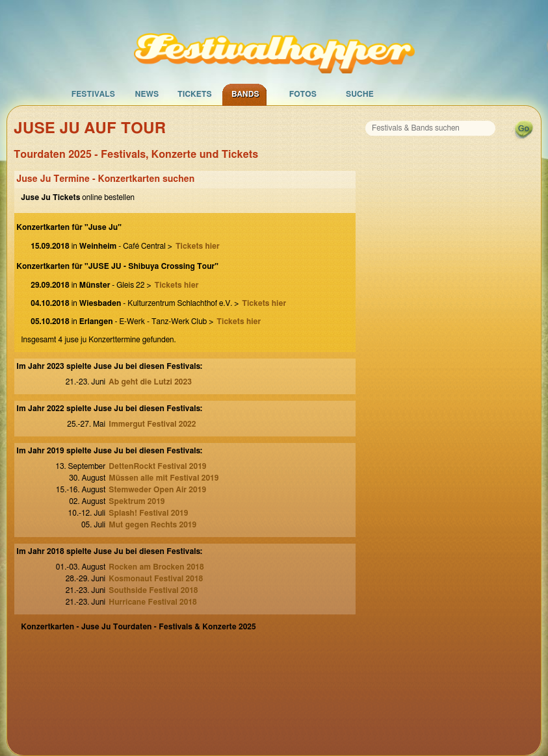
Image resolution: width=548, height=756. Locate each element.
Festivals (93, 94)
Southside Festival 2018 (153, 590)
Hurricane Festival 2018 (153, 602)
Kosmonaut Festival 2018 (156, 579)
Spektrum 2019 (137, 501)
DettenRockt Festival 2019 (157, 466)
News (147, 94)
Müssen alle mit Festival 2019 (163, 478)
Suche (360, 94)
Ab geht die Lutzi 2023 (150, 382)
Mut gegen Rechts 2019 (152, 525)
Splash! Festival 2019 (148, 513)
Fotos (303, 94)
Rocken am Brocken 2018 (156, 567)
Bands (245, 94)
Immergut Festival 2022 (152, 424)
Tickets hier (198, 246)
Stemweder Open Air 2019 (157, 490)
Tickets (195, 94)
